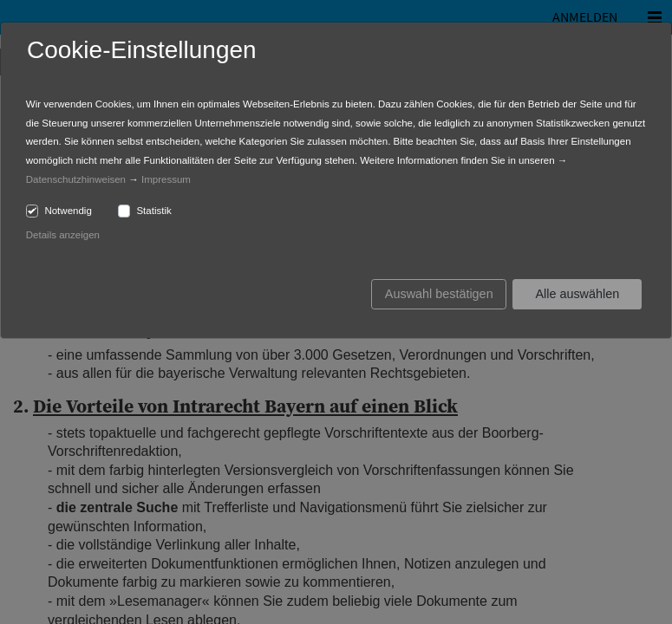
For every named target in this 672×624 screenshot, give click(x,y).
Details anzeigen (63, 235)
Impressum (166, 179)
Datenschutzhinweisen (76, 179)
